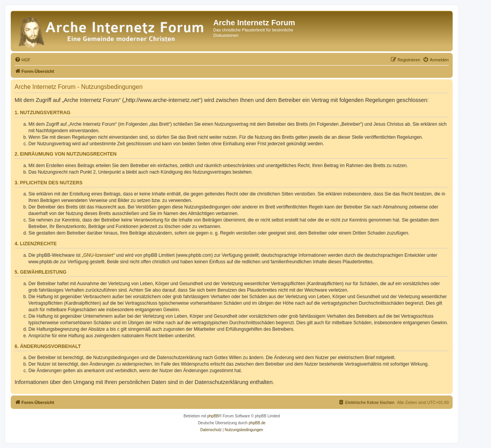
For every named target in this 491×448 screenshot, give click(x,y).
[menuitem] (22, 60)
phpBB (213, 416)
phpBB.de (257, 423)
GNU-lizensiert (98, 255)
